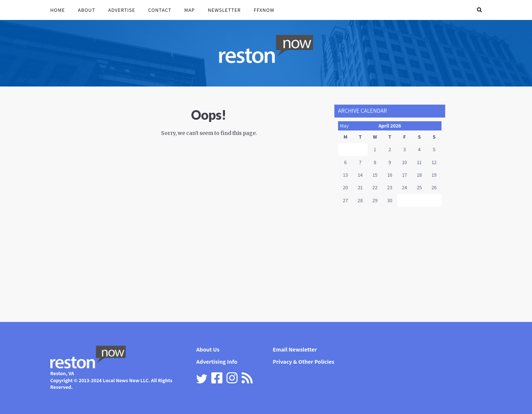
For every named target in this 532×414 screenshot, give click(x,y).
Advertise (122, 10)
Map (190, 10)
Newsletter (224, 10)
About (87, 10)
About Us (208, 349)
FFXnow (264, 10)
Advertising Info (217, 362)
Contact (160, 10)
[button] (479, 10)
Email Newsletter (295, 349)
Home (58, 10)
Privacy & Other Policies (303, 362)
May (344, 126)
